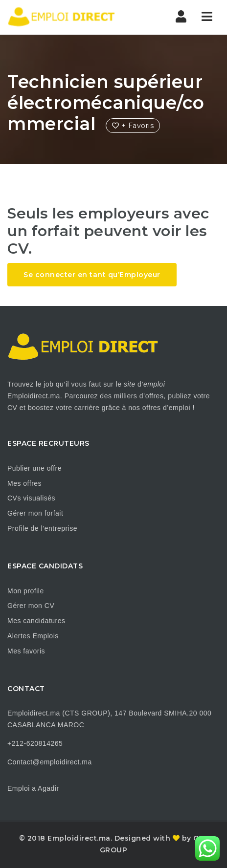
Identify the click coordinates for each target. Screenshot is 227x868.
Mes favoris (26, 651)
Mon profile (26, 591)
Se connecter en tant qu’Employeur (92, 275)
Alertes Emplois (33, 636)
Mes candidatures (36, 621)
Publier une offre (34, 468)
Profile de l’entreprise (42, 528)
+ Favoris (133, 126)
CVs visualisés (31, 498)
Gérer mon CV (31, 606)
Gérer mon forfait (35, 513)
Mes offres (24, 483)
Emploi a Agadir (33, 788)
